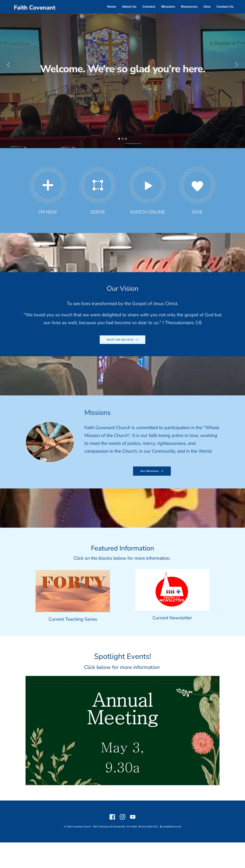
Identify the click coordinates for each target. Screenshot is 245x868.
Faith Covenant (35, 8)
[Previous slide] (9, 65)
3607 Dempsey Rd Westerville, (109, 827)
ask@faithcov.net (172, 827)
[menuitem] (112, 7)
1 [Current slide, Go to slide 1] (119, 139)
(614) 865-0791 (150, 827)
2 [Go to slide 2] (122, 139)
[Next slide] (236, 65)
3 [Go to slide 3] (126, 139)
